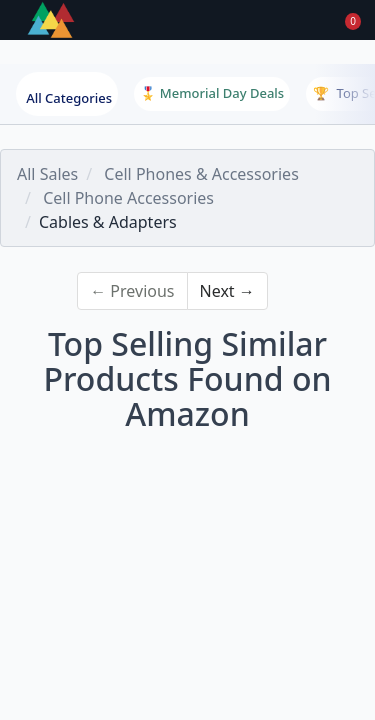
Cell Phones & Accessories (201, 174)
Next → (227, 291)
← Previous (132, 291)
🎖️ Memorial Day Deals (212, 93)
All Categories (69, 98)
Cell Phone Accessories (128, 198)
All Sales (47, 174)
